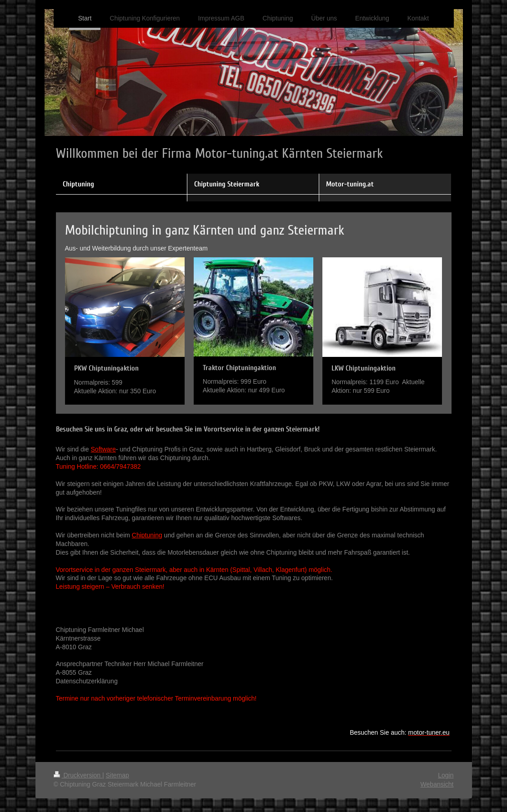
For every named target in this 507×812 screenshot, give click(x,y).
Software (103, 449)
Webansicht (437, 784)
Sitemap (118, 775)
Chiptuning (147, 535)
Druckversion (78, 775)
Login (446, 775)
